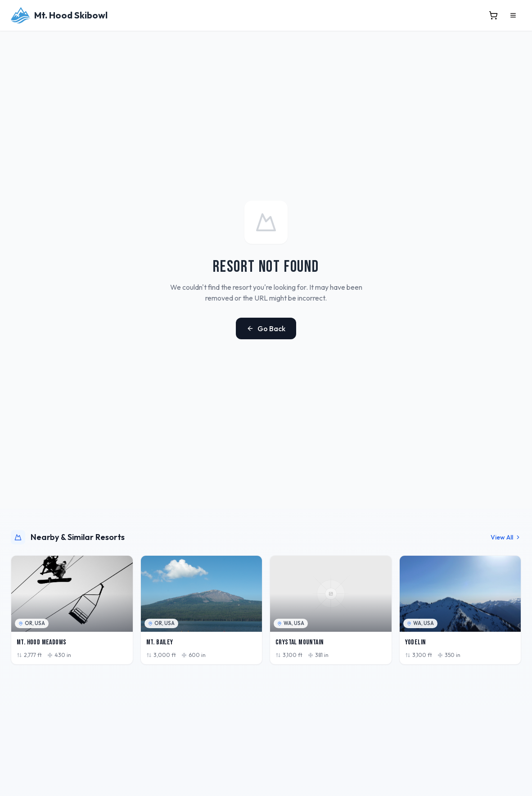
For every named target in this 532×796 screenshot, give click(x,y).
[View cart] (493, 15)
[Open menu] (513, 15)
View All (506, 537)
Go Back (266, 328)
